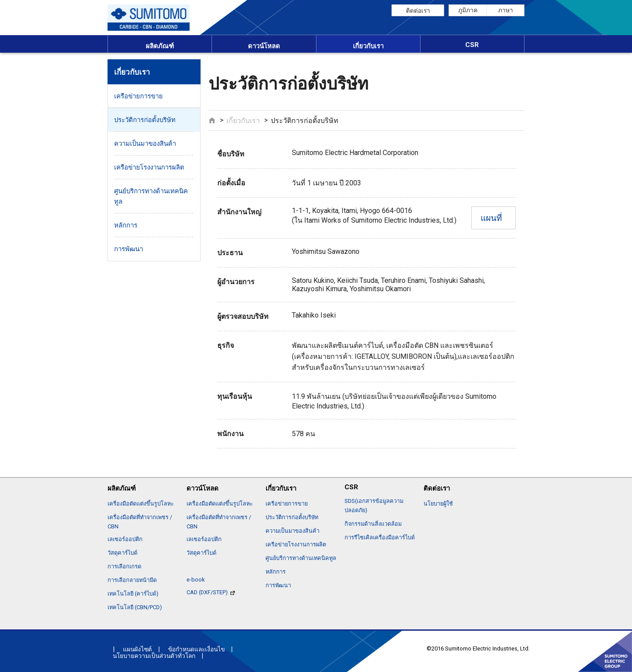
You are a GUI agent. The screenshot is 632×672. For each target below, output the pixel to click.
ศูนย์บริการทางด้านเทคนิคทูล (151, 196)
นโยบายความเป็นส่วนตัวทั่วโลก (154, 656)
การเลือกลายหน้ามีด (132, 580)
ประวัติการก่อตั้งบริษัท (145, 120)
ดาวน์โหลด (264, 46)
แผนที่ (491, 218)
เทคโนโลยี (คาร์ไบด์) (133, 594)
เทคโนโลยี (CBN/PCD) (135, 607)
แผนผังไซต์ (137, 649)
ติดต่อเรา (418, 11)
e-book (196, 580)
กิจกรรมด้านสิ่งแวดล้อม (373, 524)
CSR (472, 45)
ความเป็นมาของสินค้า (145, 144)
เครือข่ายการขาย (138, 96)
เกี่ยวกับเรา (368, 46)
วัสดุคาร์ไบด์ (122, 553)
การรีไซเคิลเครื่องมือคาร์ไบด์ (380, 537)
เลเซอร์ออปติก (125, 539)
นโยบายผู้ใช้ (438, 504)
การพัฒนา (129, 249)
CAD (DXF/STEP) (211, 592)
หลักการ (126, 225)
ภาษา (506, 10)
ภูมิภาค (468, 10)
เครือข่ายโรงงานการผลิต (149, 167)
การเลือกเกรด (124, 566)
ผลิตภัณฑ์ (160, 46)
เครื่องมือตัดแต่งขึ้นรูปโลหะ (141, 504)
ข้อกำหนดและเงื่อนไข (196, 649)
